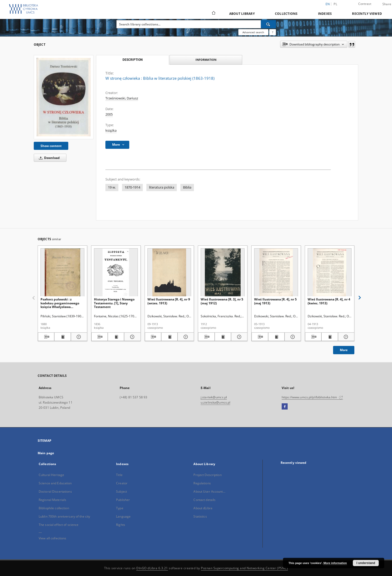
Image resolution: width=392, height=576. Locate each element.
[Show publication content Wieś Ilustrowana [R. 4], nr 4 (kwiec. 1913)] (330, 337)
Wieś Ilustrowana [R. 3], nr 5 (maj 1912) (222, 301)
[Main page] (213, 14)
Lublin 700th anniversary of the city (64, 516)
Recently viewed (367, 14)
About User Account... (209, 491)
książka (111, 130)
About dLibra (203, 508)
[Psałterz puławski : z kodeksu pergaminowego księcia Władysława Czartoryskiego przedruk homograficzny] (62, 273)
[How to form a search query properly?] (273, 32)
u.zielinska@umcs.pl (215, 402)
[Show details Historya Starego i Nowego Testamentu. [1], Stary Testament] (131, 337)
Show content (51, 146)
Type (120, 508)
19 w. (112, 187)
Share (387, 4)
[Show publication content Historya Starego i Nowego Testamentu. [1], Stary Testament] (116, 337)
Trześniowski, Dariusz (122, 98)
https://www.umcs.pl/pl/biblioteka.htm (312, 397)
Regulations (202, 483)
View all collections (52, 538)
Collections (286, 14)
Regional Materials (52, 500)
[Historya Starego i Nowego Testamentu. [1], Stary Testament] (116, 273)
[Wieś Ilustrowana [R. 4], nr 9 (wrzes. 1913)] (169, 273)
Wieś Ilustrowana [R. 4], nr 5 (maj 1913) (275, 301)
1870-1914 (132, 187)
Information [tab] (206, 60)
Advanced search (253, 32)
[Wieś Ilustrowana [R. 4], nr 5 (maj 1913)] (276, 273)
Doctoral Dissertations (55, 491)
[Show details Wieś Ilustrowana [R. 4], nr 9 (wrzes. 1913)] (185, 337)
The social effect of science (59, 525)
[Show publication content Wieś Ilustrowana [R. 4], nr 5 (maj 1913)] (276, 337)
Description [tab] (133, 60)
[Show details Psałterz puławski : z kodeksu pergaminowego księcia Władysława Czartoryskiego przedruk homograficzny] (78, 337)
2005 (109, 114)
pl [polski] (335, 4)
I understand (366, 563)
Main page (46, 453)
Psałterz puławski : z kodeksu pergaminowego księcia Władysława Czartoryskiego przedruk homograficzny (60, 303)
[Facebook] (285, 407)
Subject (121, 491)
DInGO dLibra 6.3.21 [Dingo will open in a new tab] (152, 568)
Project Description (207, 475)
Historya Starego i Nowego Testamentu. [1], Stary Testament (114, 303)
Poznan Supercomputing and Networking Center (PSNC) (244, 568)
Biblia (187, 187)
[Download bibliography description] (46, 337)
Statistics (200, 516)
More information (335, 563)
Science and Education (55, 483)
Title (119, 475)
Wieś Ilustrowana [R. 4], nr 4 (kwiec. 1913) (329, 301)
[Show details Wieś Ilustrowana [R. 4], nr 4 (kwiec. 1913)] (345, 337)
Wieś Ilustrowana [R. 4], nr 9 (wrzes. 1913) (169, 301)
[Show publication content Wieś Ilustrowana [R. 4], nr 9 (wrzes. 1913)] (169, 337)
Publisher (123, 500)
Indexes (325, 14)
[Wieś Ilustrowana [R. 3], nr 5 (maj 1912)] (223, 273)
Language (123, 516)
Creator (122, 483)
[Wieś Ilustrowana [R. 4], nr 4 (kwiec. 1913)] (330, 273)
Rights (121, 525)
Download (48, 158)
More (344, 350)
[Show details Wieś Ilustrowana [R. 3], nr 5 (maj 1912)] (238, 337)
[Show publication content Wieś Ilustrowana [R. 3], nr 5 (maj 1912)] (223, 337)
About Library (242, 14)
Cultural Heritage (51, 475)
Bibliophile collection (54, 508)
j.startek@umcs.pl (214, 397)
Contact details (204, 500)
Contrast (365, 4)
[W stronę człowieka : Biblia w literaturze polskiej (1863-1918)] (64, 97)
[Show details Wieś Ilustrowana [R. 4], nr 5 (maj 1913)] (292, 337)
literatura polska (162, 187)
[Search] (268, 24)
